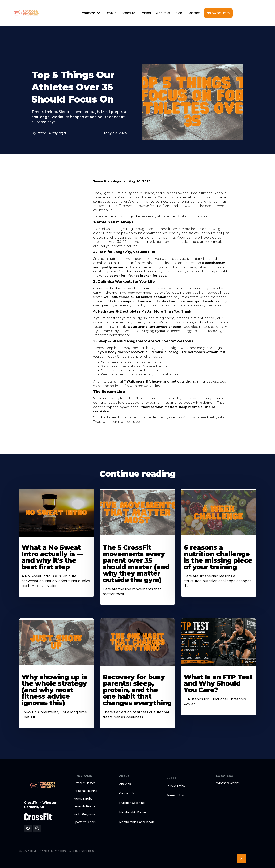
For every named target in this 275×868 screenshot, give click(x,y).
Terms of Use (176, 795)
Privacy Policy (176, 786)
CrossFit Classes (85, 783)
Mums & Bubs (83, 799)
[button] (90, 13)
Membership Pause (132, 812)
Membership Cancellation (137, 822)
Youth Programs (84, 814)
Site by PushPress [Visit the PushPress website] (81, 851)
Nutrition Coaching (132, 803)
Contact (194, 13)
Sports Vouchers (85, 822)
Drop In (111, 13)
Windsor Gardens (228, 783)
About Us (125, 784)
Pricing (146, 13)
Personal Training (85, 791)
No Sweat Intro (218, 13)
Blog (179, 13)
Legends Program (85, 806)
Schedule (128, 13)
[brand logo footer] (42, 785)
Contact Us (127, 793)
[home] (26, 13)
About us (163, 13)
